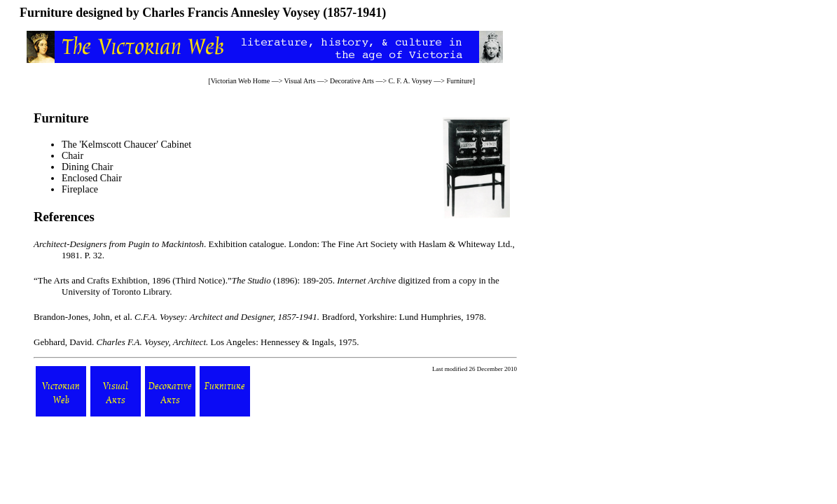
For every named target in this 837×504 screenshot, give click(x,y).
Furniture (459, 81)
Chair (72, 156)
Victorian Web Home (241, 81)
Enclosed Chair (92, 178)
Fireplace (80, 189)
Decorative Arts (352, 81)
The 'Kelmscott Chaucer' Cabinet (126, 145)
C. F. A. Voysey (410, 81)
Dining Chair (88, 167)
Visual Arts (300, 81)
